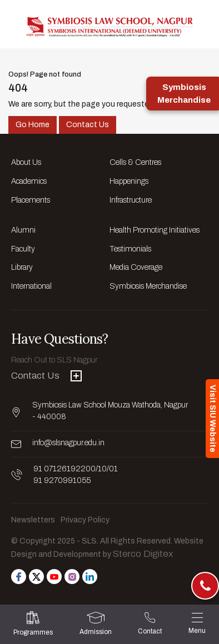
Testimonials (130, 249)
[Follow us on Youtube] (54, 577)
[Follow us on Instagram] (72, 577)
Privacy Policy (85, 520)
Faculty (23, 249)
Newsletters (33, 520)
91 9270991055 (62, 481)
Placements (31, 200)
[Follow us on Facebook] (19, 577)
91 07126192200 (64, 469)
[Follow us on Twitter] (36, 577)
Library (22, 267)
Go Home (33, 125)
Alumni (23, 230)
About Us (26, 162)
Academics (29, 181)
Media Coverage (136, 267)
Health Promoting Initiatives (155, 230)
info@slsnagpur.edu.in (68, 443)
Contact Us (88, 125)
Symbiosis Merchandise (148, 286)
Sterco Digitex (143, 554)
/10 (101, 469)
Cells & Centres (135, 162)
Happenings (129, 181)
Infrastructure (131, 200)
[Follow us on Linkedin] (90, 577)
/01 (112, 469)
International (31, 286)
